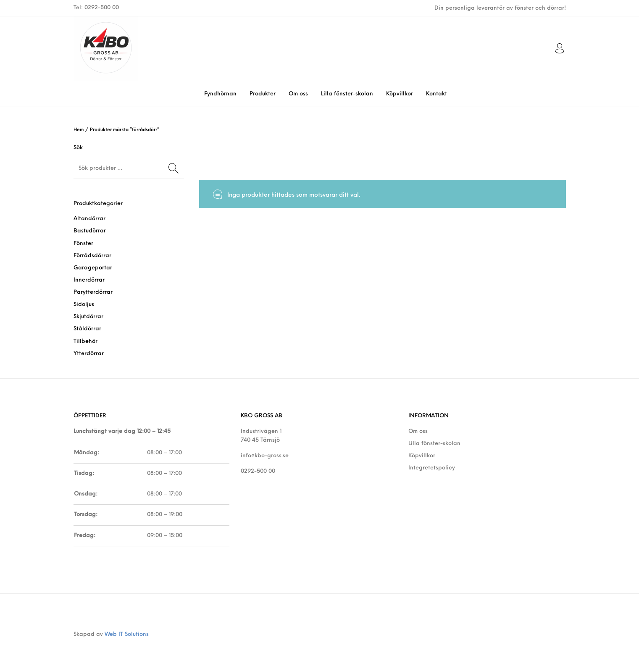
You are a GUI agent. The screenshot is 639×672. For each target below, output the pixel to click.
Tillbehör (85, 341)
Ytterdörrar (89, 354)
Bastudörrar (90, 231)
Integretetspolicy (432, 468)
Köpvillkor (422, 456)
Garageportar (93, 268)
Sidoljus (84, 304)
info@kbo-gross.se (265, 456)
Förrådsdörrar (92, 256)
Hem (79, 130)
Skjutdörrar (88, 317)
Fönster (83, 244)
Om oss (418, 431)
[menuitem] (220, 94)
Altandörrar (89, 219)
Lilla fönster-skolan (434, 444)
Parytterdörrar (93, 292)
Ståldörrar (87, 329)
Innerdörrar (89, 280)
